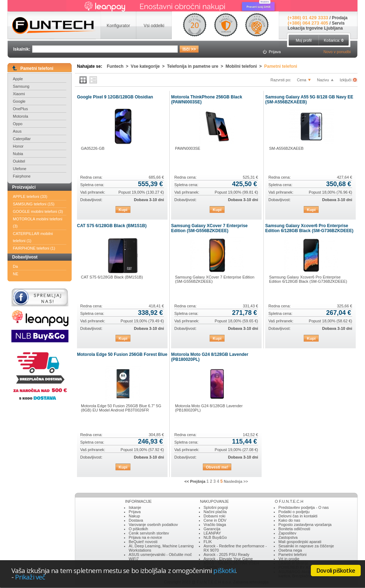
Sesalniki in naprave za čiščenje (306, 546)
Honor (18, 146)
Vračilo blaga (215, 525)
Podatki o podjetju (294, 512)
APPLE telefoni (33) (30, 196)
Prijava (135, 512)
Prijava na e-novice (145, 537)
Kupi (123, 210)
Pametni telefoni (281, 66)
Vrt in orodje (289, 559)
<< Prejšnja (195, 481)
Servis (338, 23)
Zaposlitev (287, 533)
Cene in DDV (215, 520)
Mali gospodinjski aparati (300, 542)
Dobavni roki (214, 516)
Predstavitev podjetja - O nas (304, 507)
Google (19, 101)
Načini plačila (215, 512)
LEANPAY (212, 533)
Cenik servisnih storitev (149, 533)
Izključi (346, 80)
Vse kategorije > (149, 66)
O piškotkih (138, 529)
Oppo (18, 124)
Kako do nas (289, 520)
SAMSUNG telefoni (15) (34, 204)
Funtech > (119, 66)
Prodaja (340, 18)
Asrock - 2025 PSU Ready (226, 554)
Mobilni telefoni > (245, 66)
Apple (18, 79)
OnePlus (20, 109)
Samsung (21, 86)
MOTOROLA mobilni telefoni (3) (38, 223)
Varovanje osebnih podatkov (153, 525)
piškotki (224, 570)
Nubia (18, 154)
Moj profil (304, 40)
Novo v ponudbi (337, 52)
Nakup (134, 516)
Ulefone (20, 169)
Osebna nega (290, 550)
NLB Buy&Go (215, 537)
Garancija (212, 529)
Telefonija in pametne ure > (196, 66)
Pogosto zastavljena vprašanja (305, 525)
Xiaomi (19, 94)
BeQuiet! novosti (143, 542)
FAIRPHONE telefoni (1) (34, 248)
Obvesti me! (217, 467)
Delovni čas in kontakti (298, 516)
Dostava (136, 520)
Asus (17, 131)
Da (15, 266)
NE (16, 274)
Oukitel (19, 161)
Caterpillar (22, 139)
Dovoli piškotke (336, 571)
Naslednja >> (236, 481)
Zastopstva (288, 537)
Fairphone (22, 176)
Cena (302, 80)
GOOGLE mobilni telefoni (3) (38, 211)
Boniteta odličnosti (294, 529)
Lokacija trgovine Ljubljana (315, 28)
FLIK (208, 542)
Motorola (20, 116)
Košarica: (333, 40)
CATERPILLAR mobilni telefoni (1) (33, 237)
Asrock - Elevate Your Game (228, 559)
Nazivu (323, 80)
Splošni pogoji (216, 507)
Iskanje (135, 507)
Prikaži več (30, 577)
